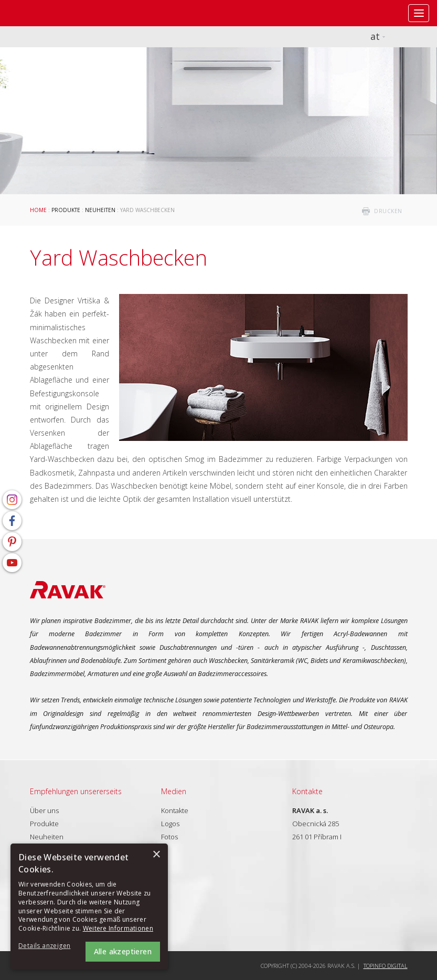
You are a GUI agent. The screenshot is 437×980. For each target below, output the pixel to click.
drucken (388, 211)
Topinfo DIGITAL (386, 966)
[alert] (89, 907)
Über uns (44, 810)
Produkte (66, 210)
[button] (47, 946)
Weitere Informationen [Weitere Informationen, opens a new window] (118, 928)
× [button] (156, 855)
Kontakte (175, 810)
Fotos (169, 837)
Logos (170, 824)
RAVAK (39, 13)
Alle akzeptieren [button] (123, 951)
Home (38, 210)
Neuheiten (100, 210)
